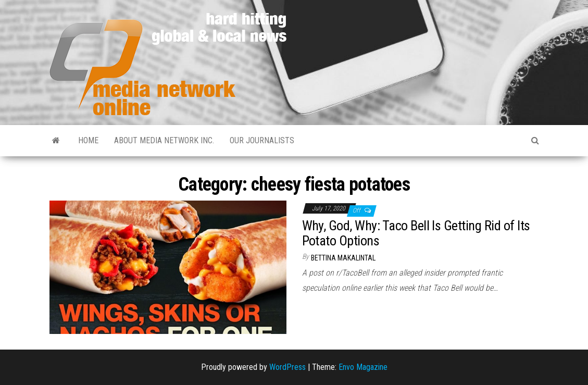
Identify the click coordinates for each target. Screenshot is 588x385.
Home (88, 140)
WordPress (287, 367)
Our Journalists (262, 140)
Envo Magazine (363, 367)
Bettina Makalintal (343, 258)
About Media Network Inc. (164, 140)
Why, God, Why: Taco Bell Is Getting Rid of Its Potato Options (416, 233)
